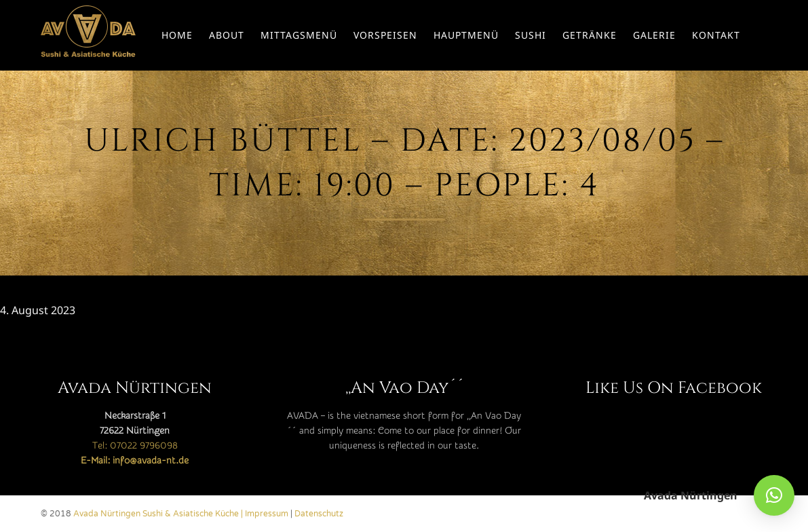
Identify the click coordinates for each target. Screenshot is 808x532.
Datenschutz (319, 514)
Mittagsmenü (299, 35)
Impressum (267, 514)
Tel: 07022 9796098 (135, 446)
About (227, 35)
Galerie (654, 35)
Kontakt (716, 35)
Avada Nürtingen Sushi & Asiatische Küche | (159, 514)
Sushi (531, 35)
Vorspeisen (385, 35)
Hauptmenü (466, 35)
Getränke (590, 35)
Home (177, 35)
